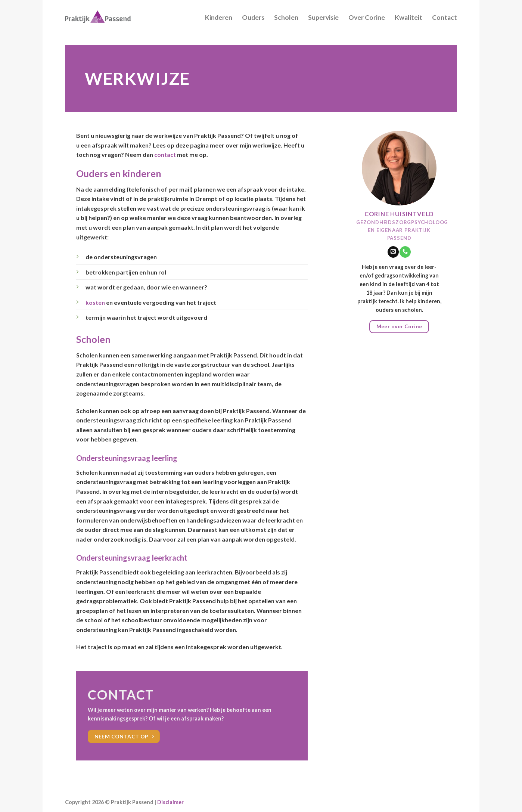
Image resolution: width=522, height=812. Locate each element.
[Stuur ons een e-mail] (393, 252)
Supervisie (323, 17)
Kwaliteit (408, 17)
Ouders (253, 17)
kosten (95, 302)
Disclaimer (170, 802)
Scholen (286, 17)
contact (165, 154)
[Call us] (405, 252)
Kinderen (219, 17)
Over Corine (367, 17)
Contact (445, 17)
